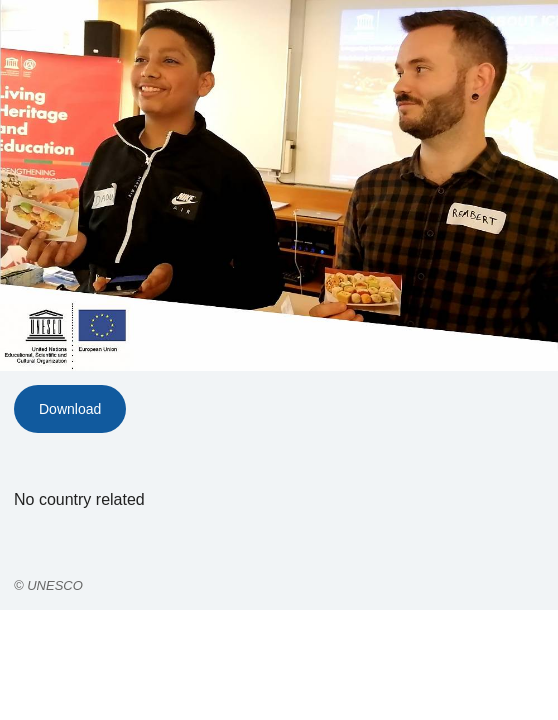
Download (70, 409)
